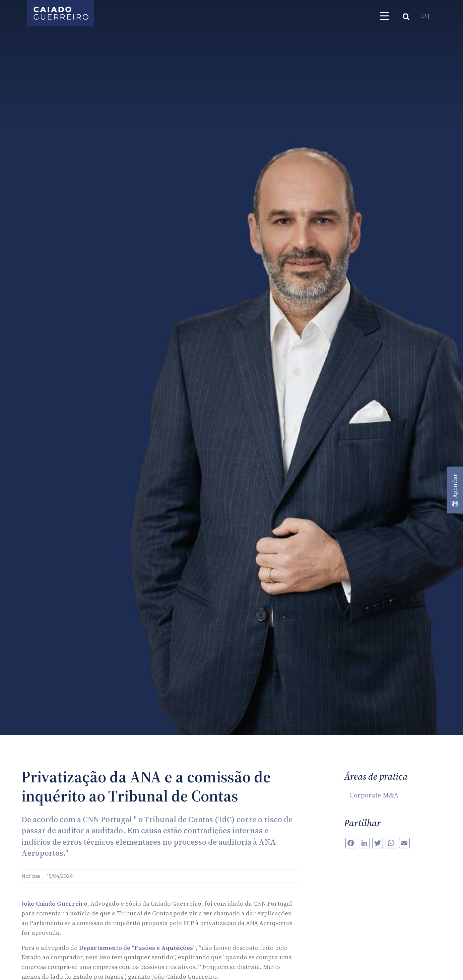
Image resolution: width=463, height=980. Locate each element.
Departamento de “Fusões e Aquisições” (137, 948)
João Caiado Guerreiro (54, 903)
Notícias (31, 876)
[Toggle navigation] (384, 16)
